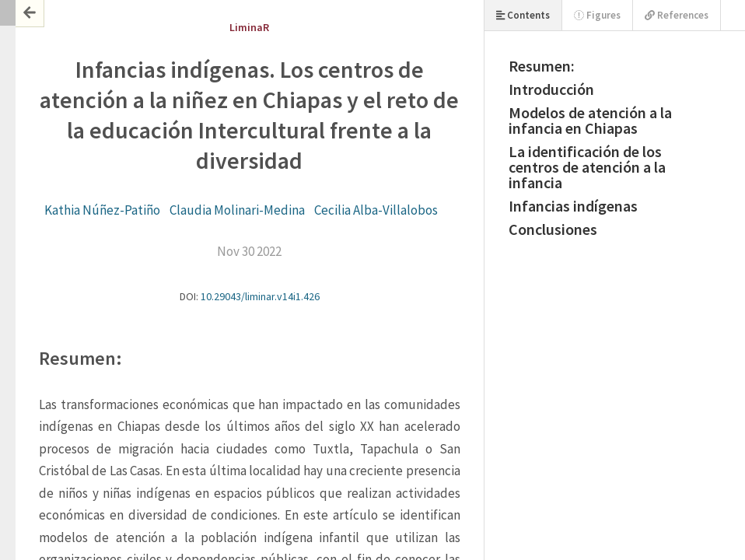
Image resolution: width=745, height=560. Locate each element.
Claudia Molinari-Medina (237, 210)
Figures (597, 15)
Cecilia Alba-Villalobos (376, 210)
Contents (523, 15)
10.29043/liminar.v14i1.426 (260, 296)
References (677, 15)
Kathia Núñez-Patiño (102, 210)
